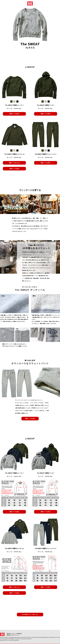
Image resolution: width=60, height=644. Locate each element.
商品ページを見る (14, 114)
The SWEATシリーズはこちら (30, 614)
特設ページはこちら (14, 163)
